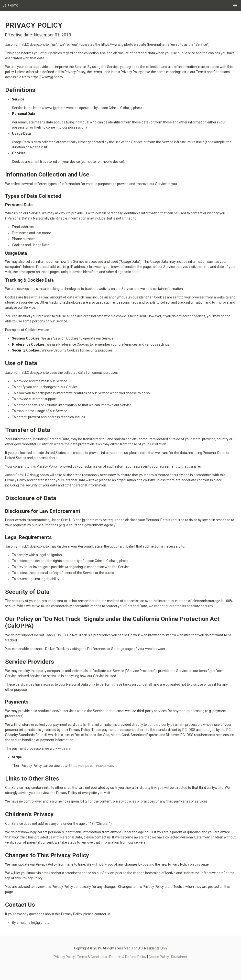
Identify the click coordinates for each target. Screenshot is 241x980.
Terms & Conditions (92, 957)
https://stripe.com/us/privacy (92, 766)
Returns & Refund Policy (128, 957)
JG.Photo (10, 6)
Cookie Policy (159, 957)
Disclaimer (179, 957)
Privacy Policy (64, 957)
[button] (236, 6)
